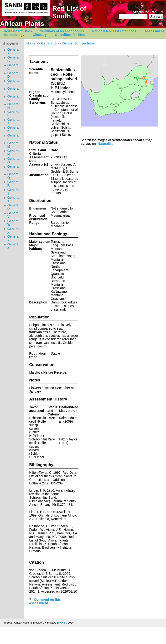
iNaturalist (105, 144)
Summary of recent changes (62, 31)
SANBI (62, 623)
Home (31, 43)
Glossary (40, 35)
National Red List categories (114, 31)
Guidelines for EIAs (70, 35)
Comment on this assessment (45, 601)
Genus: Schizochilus (78, 43)
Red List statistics (18, 31)
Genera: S (49, 43)
